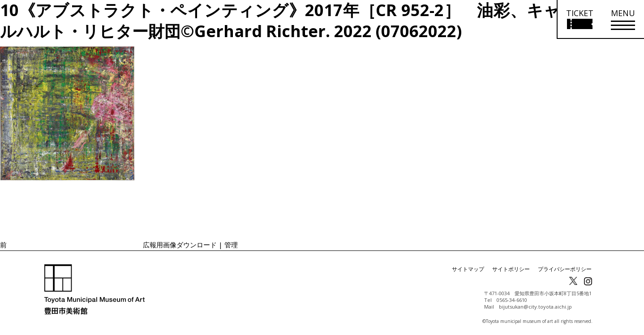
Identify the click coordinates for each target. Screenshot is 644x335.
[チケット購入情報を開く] (579, 19)
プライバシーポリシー (565, 269)
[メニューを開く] (623, 19)
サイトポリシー (511, 269)
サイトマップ (468, 269)
